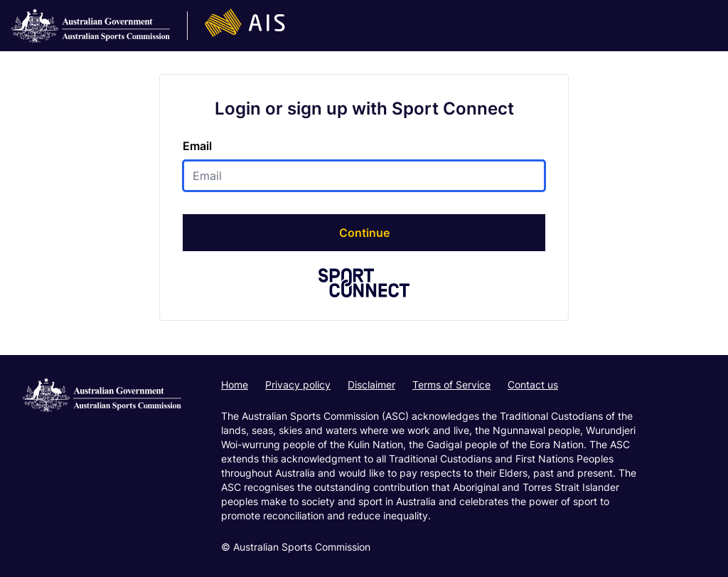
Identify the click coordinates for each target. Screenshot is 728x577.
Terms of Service (451, 385)
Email (197, 146)
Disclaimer (371, 385)
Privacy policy (298, 385)
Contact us (533, 385)
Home (235, 385)
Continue (364, 233)
